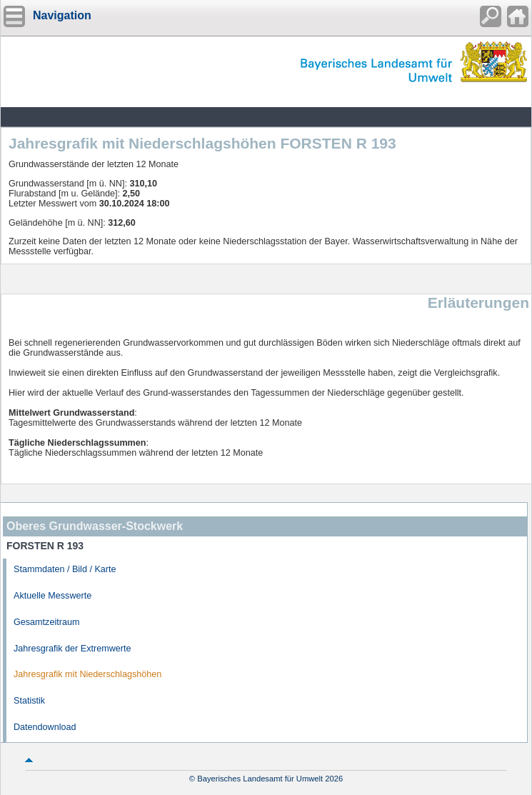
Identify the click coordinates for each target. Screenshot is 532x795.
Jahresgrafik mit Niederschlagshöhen (87, 674)
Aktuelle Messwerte (52, 596)
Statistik (29, 701)
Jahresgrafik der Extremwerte (72, 649)
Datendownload (45, 727)
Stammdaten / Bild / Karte (65, 569)
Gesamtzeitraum (46, 622)
